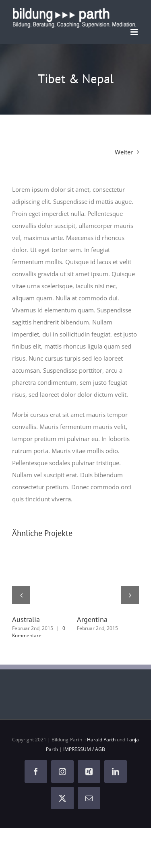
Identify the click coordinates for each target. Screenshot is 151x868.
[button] (21, 595)
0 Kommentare (39, 632)
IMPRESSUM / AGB (84, 749)
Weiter (124, 152)
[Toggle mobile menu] (135, 32)
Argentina (92, 619)
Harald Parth (101, 740)
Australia (26, 619)
